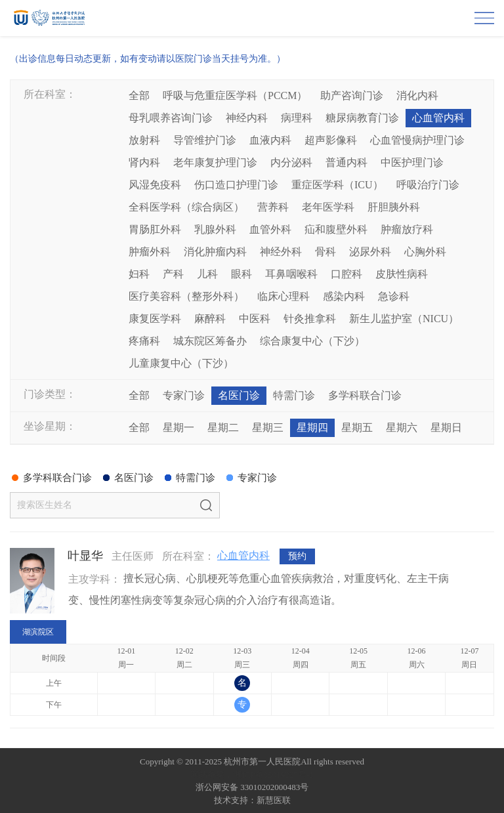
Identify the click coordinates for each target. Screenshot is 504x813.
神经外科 (281, 252)
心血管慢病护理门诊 (417, 140)
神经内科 (247, 118)
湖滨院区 (38, 632)
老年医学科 (328, 207)
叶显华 (85, 556)
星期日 (446, 427)
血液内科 (270, 140)
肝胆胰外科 (394, 207)
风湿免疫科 (155, 185)
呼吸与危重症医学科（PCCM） (235, 95)
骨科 (325, 252)
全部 (139, 95)
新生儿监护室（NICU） (404, 319)
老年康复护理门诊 (215, 162)
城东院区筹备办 (210, 341)
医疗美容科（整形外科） (186, 296)
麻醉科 (210, 319)
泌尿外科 (370, 252)
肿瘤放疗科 (407, 229)
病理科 (297, 118)
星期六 (402, 427)
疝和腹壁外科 (336, 229)
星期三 (268, 427)
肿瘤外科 (150, 252)
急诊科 (394, 296)
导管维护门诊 (205, 140)
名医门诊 (239, 395)
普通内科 (346, 162)
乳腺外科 (215, 229)
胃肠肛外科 (155, 229)
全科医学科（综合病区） (186, 207)
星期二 (223, 427)
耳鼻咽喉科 (291, 274)
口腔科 (346, 274)
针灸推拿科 (310, 319)
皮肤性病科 (402, 274)
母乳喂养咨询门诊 (171, 118)
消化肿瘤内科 (215, 252)
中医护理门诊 (412, 162)
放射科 (144, 140)
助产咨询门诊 (352, 95)
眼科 (241, 274)
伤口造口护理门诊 (236, 185)
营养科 (273, 207)
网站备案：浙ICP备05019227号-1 (252, 775)
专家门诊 (184, 395)
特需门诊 (294, 395)
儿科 (207, 274)
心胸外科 (425, 252)
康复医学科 (155, 319)
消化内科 (417, 95)
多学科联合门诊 (365, 395)
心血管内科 (438, 118)
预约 (297, 556)
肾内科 (144, 162)
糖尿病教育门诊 (362, 118)
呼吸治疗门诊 (428, 185)
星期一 (178, 427)
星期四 (312, 427)
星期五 (357, 427)
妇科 (139, 274)
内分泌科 (291, 162)
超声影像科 (331, 140)
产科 (173, 274)
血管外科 (270, 229)
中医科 (255, 319)
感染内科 (344, 296)
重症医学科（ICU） (337, 185)
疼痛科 (144, 341)
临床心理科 (283, 296)
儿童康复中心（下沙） (181, 363)
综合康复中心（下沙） (312, 341)
